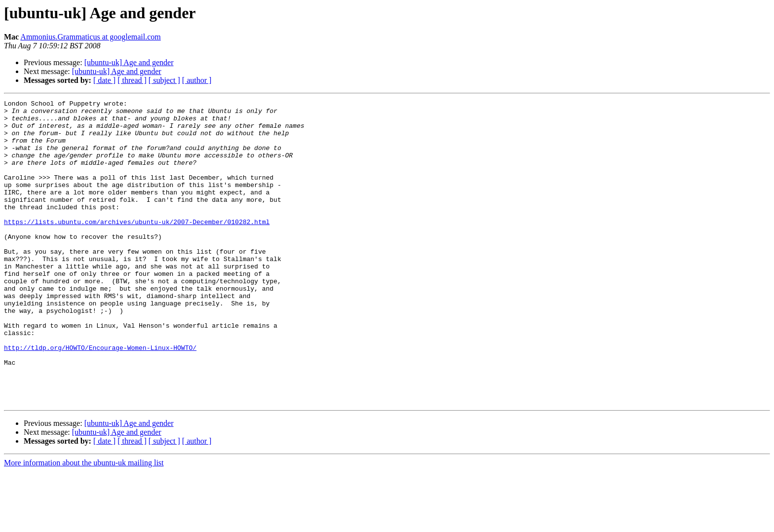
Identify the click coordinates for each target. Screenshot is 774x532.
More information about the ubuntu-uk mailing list (84, 523)
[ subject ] (164, 80)
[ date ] (104, 80)
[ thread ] (132, 80)
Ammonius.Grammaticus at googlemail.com (90, 37)
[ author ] (197, 80)
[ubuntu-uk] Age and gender (129, 62)
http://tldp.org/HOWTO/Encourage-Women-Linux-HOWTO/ (100, 398)
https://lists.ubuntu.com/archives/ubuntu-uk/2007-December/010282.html (137, 247)
